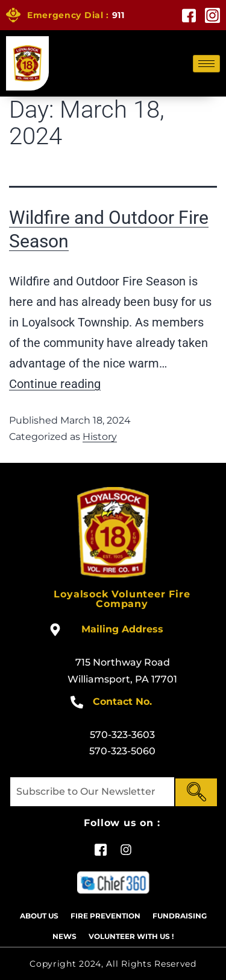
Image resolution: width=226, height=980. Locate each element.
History (100, 437)
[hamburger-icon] (206, 64)
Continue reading (55, 384)
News (64, 936)
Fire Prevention (105, 916)
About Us (39, 916)
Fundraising (180, 916)
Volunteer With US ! (131, 936)
